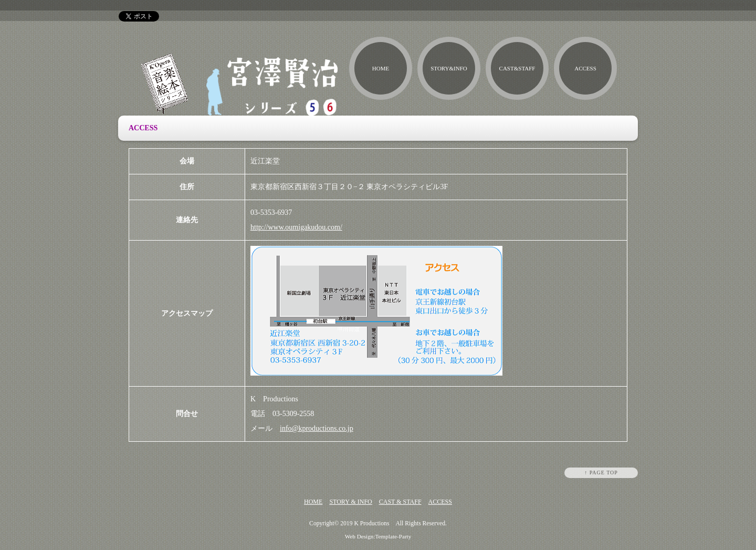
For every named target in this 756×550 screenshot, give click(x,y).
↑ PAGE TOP (601, 473)
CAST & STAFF (400, 502)
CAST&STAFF (517, 68)
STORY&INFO (449, 68)
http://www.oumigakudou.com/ (296, 227)
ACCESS (585, 68)
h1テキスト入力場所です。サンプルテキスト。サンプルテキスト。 (677, 5)
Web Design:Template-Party (378, 536)
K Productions (371, 523)
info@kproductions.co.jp (317, 428)
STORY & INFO (350, 502)
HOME (381, 68)
